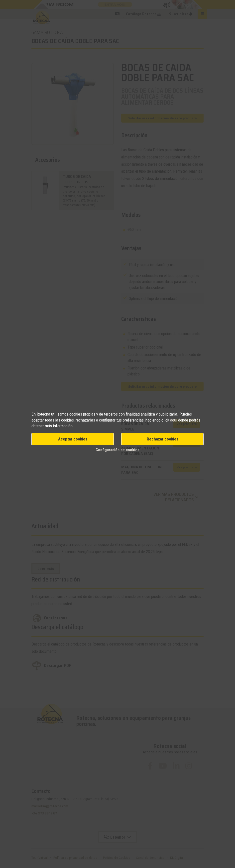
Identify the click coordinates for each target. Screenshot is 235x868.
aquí (174, 420)
